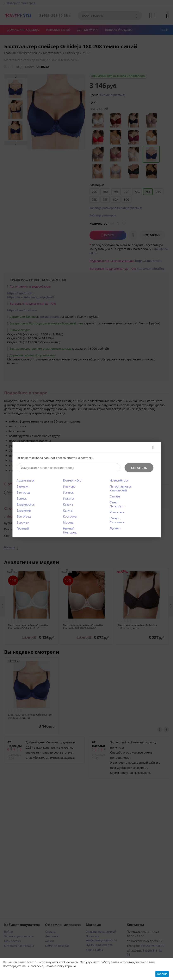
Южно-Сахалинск (117, 520)
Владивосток (26, 504)
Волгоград (24, 516)
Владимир (24, 510)
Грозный (23, 528)
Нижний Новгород (70, 530)
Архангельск (25, 480)
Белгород (23, 492)
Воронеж (23, 522)
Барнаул (23, 486)
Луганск (115, 528)
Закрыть (152, 448)
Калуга (68, 510)
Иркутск (69, 498)
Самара (115, 496)
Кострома (70, 516)
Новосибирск (119, 480)
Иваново (69, 486)
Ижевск (68, 492)
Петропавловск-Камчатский (121, 488)
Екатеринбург (73, 480)
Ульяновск (117, 512)
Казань (68, 504)
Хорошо (162, 974)
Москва (68, 522)
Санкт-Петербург (117, 504)
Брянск (22, 498)
